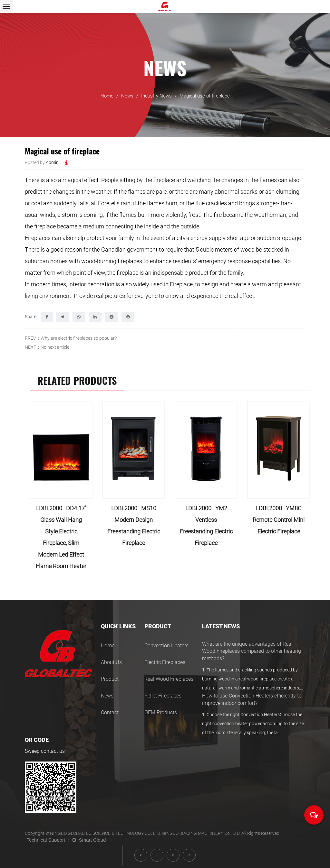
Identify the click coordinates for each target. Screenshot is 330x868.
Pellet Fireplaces (163, 696)
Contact (110, 712)
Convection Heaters (166, 646)
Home (107, 96)
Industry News (156, 96)
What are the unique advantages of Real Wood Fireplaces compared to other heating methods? (252, 651)
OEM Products (161, 712)
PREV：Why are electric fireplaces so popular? (71, 338)
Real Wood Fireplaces (169, 679)
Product (110, 679)
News (127, 96)
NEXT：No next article (47, 347)
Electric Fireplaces (165, 662)
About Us (111, 662)
